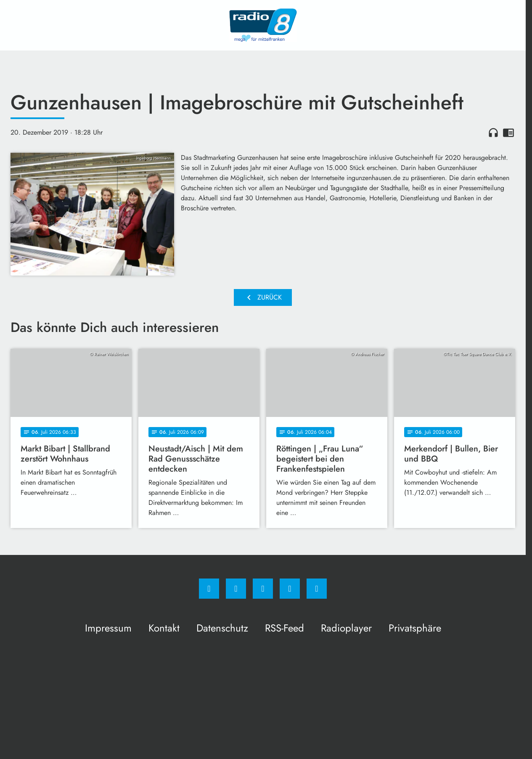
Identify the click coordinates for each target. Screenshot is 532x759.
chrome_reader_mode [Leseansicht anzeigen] (508, 133)
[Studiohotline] (290, 589)
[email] (317, 589)
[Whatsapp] (263, 589)
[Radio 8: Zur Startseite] (263, 25)
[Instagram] (236, 589)
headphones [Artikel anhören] (493, 133)
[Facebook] (209, 589)
